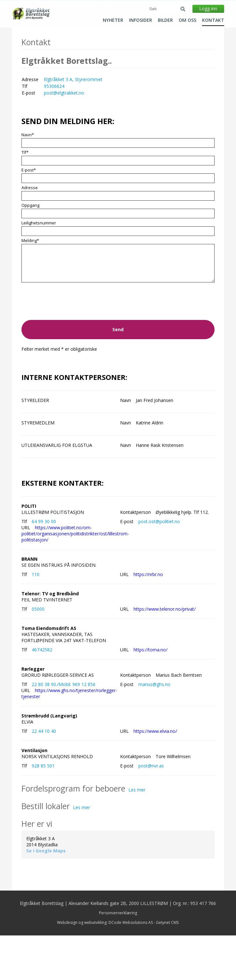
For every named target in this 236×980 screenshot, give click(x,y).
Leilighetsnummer (39, 267)
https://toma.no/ (151, 694)
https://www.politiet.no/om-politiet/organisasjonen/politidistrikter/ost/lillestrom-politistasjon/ (75, 578)
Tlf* (25, 197)
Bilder (165, 20)
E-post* (29, 214)
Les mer (137, 834)
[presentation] (70, 350)
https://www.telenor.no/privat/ (165, 653)
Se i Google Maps (46, 895)
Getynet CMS (167, 967)
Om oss (187, 20)
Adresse (30, 232)
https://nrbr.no (148, 619)
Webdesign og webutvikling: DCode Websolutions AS (105, 967)
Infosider (141, 20)
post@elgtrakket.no (64, 137)
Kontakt (213, 20)
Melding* (30, 285)
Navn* (28, 179)
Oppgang (30, 250)
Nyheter (113, 20)
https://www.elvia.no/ (155, 776)
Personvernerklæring (118, 957)
